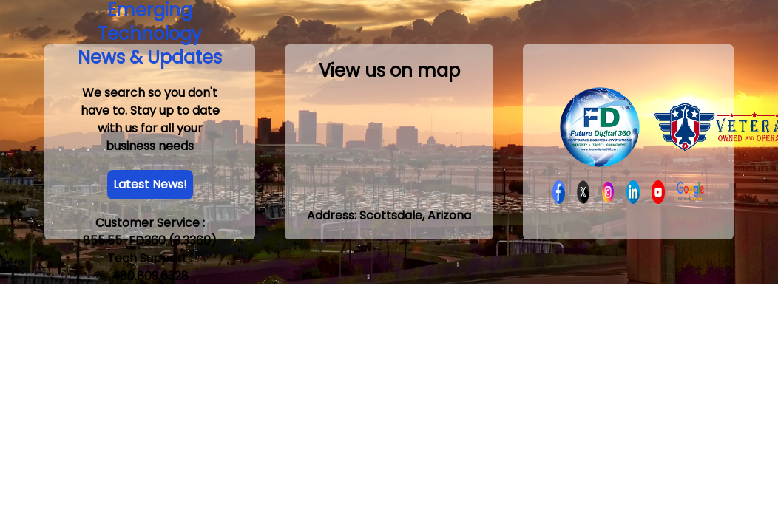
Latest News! (150, 184)
